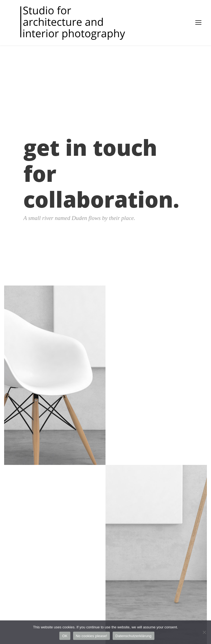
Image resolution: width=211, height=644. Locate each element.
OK (65, 636)
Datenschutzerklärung (133, 636)
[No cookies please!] (204, 632)
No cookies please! (91, 636)
